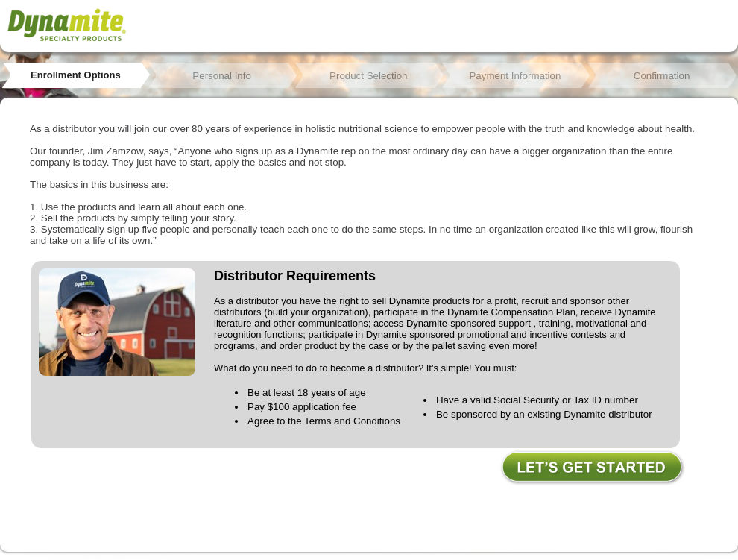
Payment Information (515, 76)
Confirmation (662, 76)
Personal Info (222, 76)
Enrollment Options (76, 75)
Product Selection (368, 76)
